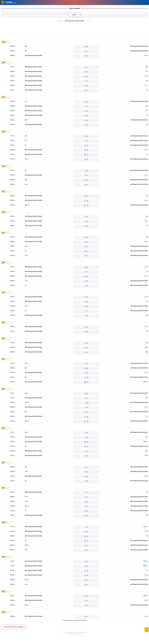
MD (147, 106)
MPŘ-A (27, 205)
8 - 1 (86, 247)
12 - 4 (86, 196)
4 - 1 (86, 185)
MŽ (26, 46)
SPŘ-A (146, 382)
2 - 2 (86, 72)
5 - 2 (86, 76)
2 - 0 (86, 332)
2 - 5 (86, 281)
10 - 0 (86, 155)
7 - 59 (86, 403)
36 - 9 (86, 382)
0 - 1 (86, 175)
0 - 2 (86, 267)
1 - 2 (86, 297)
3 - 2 (86, 343)
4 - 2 (86, 102)
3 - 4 (86, 605)
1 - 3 (86, 217)
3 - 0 (86, 56)
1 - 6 (86, 171)
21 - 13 (86, 205)
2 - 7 (86, 67)
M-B (146, 55)
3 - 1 (86, 242)
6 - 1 (86, 90)
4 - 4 (86, 180)
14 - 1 (86, 251)
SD (26, 51)
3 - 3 (86, 306)
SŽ (147, 90)
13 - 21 (86, 421)
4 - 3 (86, 596)
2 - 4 (86, 511)
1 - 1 (86, 81)
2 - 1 (86, 272)
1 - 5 (86, 437)
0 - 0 (86, 47)
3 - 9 (86, 417)
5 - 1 (86, 51)
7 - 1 (86, 493)
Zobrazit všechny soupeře (14, 627)
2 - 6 (86, 226)
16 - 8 (86, 442)
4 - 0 (86, 116)
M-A (146, 85)
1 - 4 (86, 286)
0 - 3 (86, 146)
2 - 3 (86, 86)
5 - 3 (86, 348)
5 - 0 (86, 111)
